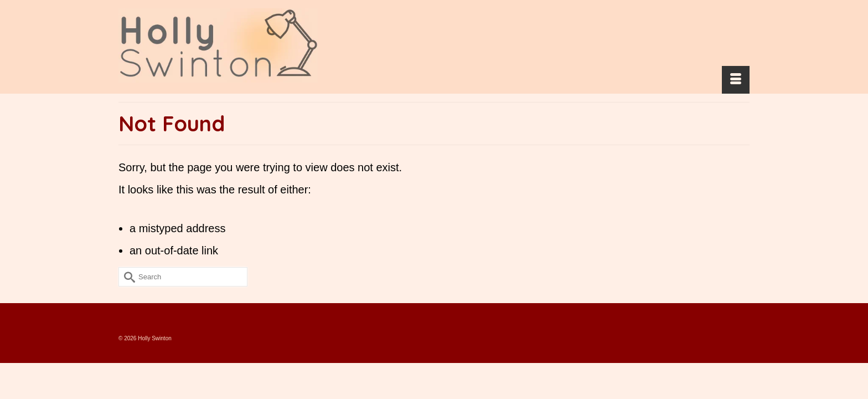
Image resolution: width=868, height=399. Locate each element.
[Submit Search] (127, 299)
